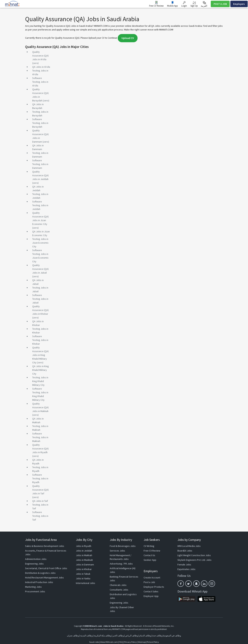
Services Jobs (117, 551)
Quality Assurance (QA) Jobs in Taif (40, 490)
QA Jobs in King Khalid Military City (41, 370)
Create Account (152, 578)
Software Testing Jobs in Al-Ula (40, 82)
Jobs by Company (189, 540)
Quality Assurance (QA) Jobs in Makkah (40, 407)
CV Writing (149, 546)
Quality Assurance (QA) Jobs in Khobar (40, 310)
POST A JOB (220, 4)
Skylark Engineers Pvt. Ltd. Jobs (194, 560)
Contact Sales (151, 591)
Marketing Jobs (33, 587)
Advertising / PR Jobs (121, 564)
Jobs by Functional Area (41, 540)
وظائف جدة (157, 636)
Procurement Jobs (35, 591)
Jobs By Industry (121, 540)
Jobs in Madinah (84, 560)
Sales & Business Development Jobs (45, 546)
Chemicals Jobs (118, 585)
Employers (239, 4)
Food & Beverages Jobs (123, 546)
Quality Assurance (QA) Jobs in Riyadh (40, 449)
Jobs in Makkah (84, 555)
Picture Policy (153, 642)
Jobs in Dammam (85, 565)
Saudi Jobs (94, 642)
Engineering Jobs (34, 564)
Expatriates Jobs (186, 569)
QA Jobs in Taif (40, 501)
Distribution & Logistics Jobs (40, 573)
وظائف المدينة (86, 636)
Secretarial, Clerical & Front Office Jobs (46, 568)
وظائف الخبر (118, 636)
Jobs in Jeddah (84, 551)
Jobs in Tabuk (83, 574)
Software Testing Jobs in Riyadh (40, 478)
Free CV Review (156, 6)
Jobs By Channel (118, 607)
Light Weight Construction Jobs (194, 555)
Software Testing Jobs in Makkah (40, 437)
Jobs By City (84, 540)
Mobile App (172, 6)
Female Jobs (184, 565)
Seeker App (150, 560)
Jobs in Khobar (84, 569)
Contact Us (149, 555)
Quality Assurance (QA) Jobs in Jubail (40, 269)
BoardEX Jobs (185, 551)
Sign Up (194, 4)
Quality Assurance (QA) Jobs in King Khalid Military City (40, 355)
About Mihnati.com (109, 642)
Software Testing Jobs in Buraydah (40, 123)
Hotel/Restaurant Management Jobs (44, 578)
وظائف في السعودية (172, 636)
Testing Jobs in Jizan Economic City (40, 243)
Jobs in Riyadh (84, 546)
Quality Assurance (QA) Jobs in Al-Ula (40, 56)
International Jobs (86, 583)
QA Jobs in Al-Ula (41, 67)
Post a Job (149, 582)
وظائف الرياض (132, 636)
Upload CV (128, 38)
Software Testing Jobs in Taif (40, 516)
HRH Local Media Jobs (189, 546)
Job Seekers (152, 540)
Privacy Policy (130, 642)
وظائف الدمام (145, 636)
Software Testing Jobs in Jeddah (40, 205)
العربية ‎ (204, 4)
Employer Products (154, 587)
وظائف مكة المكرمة (103, 636)
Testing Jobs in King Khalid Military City (40, 381)
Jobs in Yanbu (83, 578)
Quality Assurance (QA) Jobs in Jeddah (40, 175)
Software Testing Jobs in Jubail (40, 299)
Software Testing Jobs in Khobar (40, 340)
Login (184, 4)
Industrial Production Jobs (39, 582)
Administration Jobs (36, 559)
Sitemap (142, 642)
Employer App (151, 596)
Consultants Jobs (119, 590)
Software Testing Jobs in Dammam (40, 164)
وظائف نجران (73, 636)
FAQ (121, 642)
